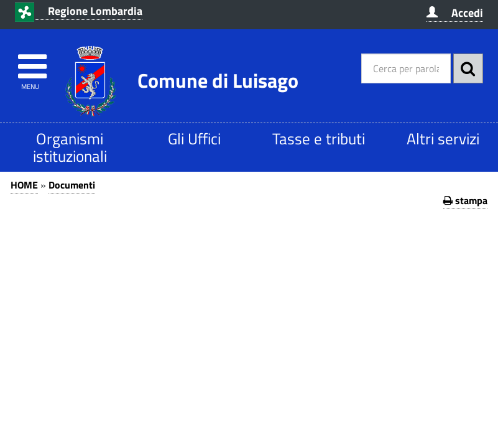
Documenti (72, 185)
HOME (24, 185)
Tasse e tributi (319, 138)
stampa (465, 200)
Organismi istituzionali (70, 147)
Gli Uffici (194, 138)
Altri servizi (443, 138)
